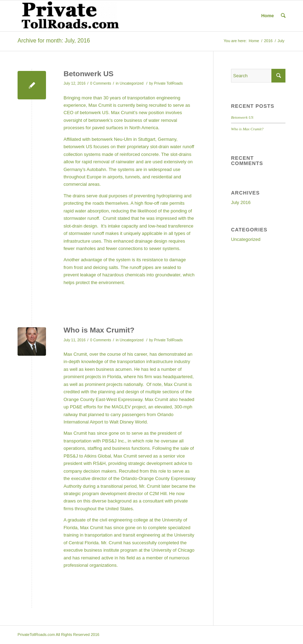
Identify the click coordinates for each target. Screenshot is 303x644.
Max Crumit (92, 528)
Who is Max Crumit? (99, 330)
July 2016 (241, 202)
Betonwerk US (88, 74)
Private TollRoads (169, 83)
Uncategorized (132, 83)
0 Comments (101, 83)
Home (268, 16)
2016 (268, 41)
